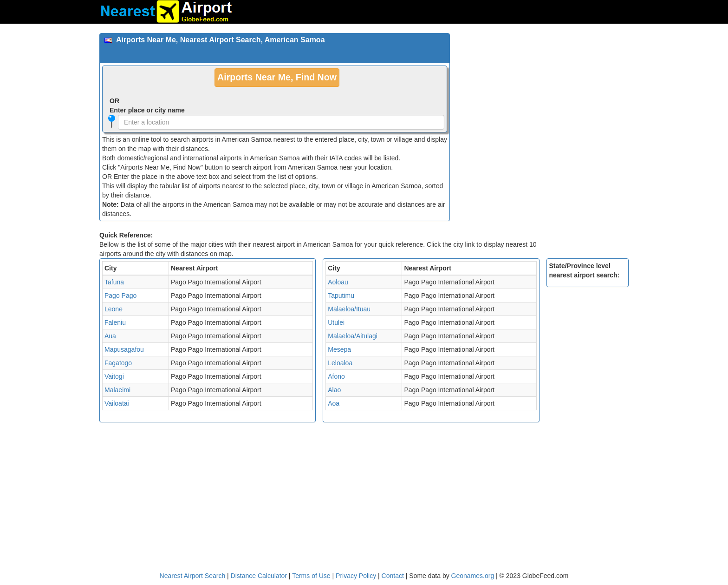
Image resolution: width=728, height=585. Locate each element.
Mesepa (339, 349)
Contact (393, 576)
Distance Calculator (259, 576)
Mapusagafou (124, 349)
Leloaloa (340, 363)
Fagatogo (118, 363)
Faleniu (115, 322)
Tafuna (114, 282)
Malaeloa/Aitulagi (353, 336)
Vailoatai (117, 403)
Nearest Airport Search (193, 576)
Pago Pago (120, 296)
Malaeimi (117, 390)
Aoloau (338, 282)
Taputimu (341, 296)
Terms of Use (312, 576)
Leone (114, 309)
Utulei (336, 322)
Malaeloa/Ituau (349, 309)
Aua (110, 336)
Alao (334, 390)
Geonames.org (473, 576)
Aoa (334, 403)
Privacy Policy (357, 576)
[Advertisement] (543, 98)
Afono (336, 376)
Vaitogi (114, 376)
